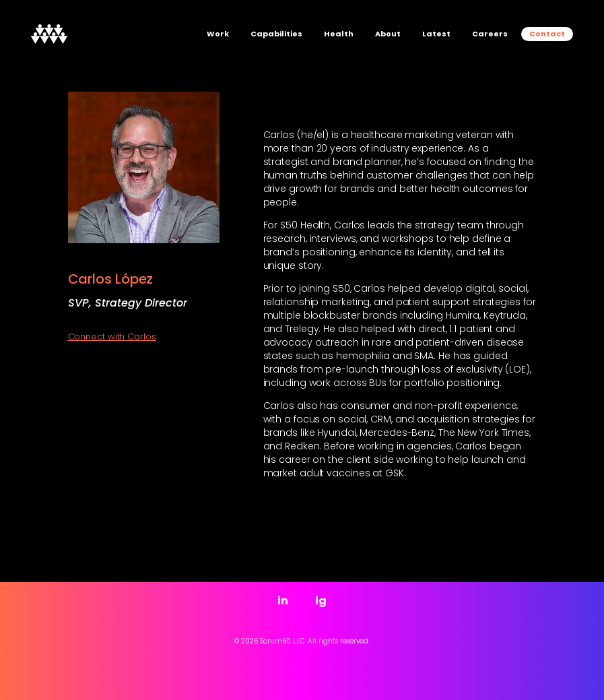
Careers (490, 34)
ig (321, 601)
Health (339, 34)
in (283, 601)
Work (218, 34)
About (388, 34)
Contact (547, 34)
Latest (436, 34)
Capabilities (276, 34)
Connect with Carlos (112, 337)
